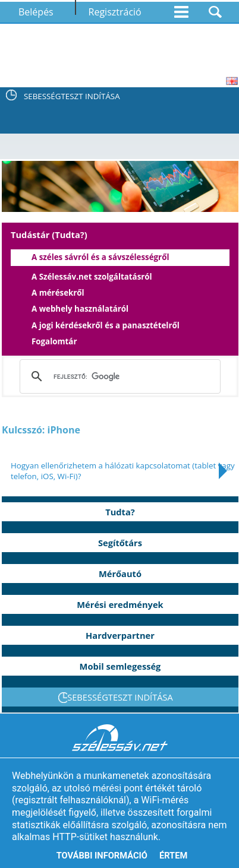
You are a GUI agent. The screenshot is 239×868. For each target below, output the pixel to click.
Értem (173, 856)
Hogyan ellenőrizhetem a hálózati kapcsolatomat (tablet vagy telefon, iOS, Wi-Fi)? (123, 471)
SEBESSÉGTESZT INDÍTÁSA (72, 96)
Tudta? (120, 512)
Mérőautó (120, 574)
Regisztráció (115, 12)
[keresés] (118, 376)
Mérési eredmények (120, 604)
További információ (102, 856)
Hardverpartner (120, 635)
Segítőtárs (120, 543)
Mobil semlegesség (120, 666)
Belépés (36, 12)
